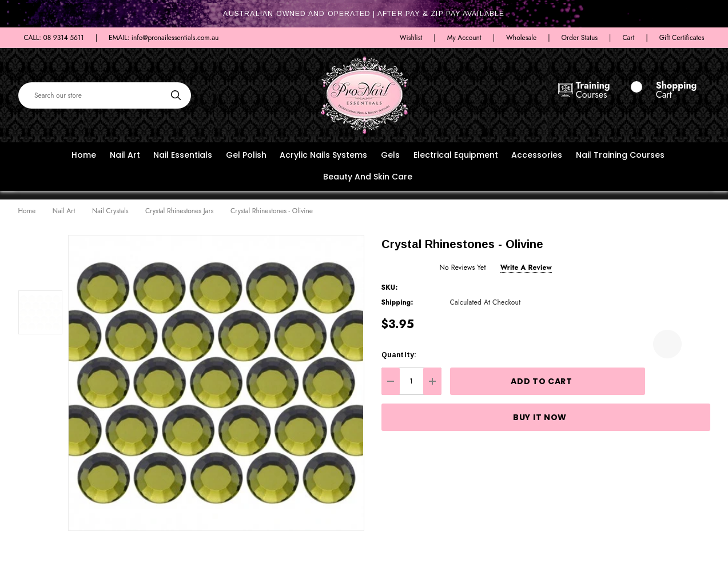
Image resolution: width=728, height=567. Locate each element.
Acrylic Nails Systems (323, 155)
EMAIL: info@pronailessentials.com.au (164, 38)
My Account (464, 38)
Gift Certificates (682, 38)
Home (84, 155)
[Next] (702, 211)
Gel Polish (246, 155)
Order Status (580, 38)
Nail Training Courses (620, 155)
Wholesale (521, 38)
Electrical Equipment (456, 155)
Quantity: (399, 355)
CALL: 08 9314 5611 (54, 38)
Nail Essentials (183, 155)
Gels (390, 155)
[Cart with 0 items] (666, 90)
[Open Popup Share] (696, 344)
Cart (628, 38)
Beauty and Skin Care (368, 177)
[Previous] (683, 211)
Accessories (537, 155)
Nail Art (125, 155)
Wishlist (411, 38)
